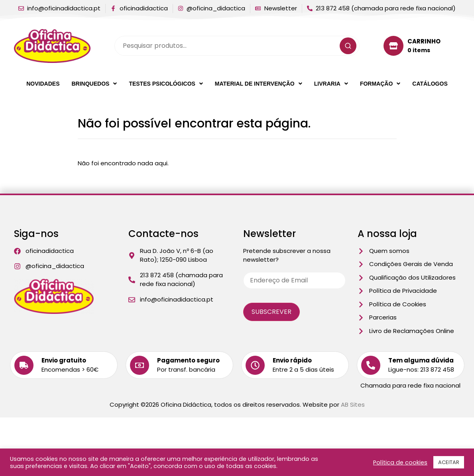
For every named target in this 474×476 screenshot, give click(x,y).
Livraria (331, 84)
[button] (94, 84)
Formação (380, 84)
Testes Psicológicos (166, 84)
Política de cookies (400, 462)
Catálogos (430, 84)
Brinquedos (94, 84)
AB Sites (353, 405)
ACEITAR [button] (449, 462)
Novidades (43, 84)
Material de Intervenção (259, 84)
